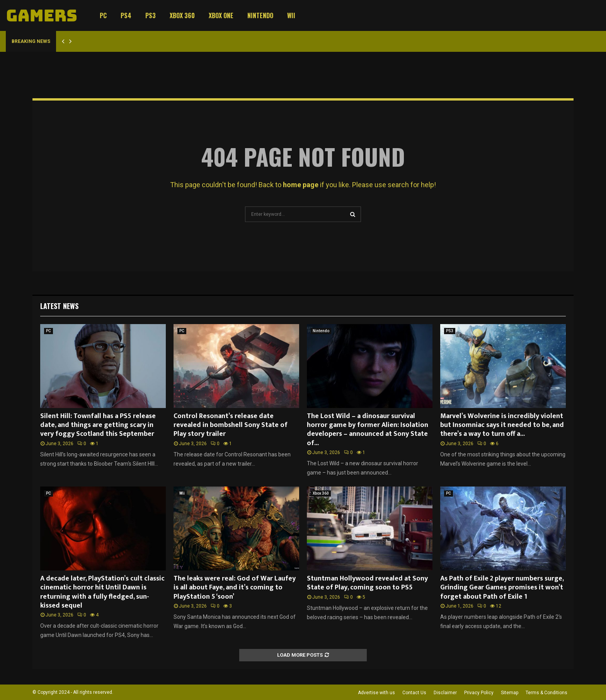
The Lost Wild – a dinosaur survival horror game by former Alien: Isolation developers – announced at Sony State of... (368, 430)
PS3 (151, 15)
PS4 (126, 15)
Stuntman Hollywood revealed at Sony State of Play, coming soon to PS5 (367, 583)
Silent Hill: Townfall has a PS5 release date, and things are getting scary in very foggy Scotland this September (98, 425)
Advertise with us (376, 693)
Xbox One (221, 15)
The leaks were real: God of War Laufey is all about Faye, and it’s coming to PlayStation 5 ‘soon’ (235, 588)
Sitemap (510, 693)
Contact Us (414, 693)
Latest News (59, 306)
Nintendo (260, 15)
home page (301, 185)
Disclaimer (445, 693)
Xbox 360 (182, 15)
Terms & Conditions (546, 693)
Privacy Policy (479, 693)
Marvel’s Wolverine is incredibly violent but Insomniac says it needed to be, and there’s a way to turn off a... (502, 425)
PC (103, 15)
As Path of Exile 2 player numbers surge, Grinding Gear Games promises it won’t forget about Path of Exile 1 (502, 588)
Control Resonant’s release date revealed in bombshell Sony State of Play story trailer (231, 425)
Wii (291, 15)
